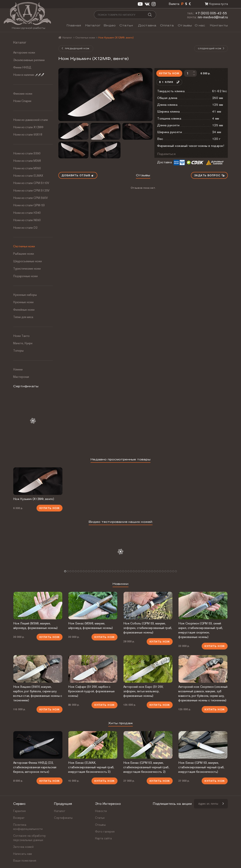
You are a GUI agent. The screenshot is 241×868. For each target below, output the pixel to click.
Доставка (147, 25)
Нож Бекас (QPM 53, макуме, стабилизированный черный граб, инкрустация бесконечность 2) (146, 767)
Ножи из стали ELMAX (28, 176)
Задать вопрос (209, 175)
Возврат (19, 818)
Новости (101, 811)
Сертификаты (63, 818)
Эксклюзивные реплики (29, 60)
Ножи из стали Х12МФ (28, 127)
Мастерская (21, 377)
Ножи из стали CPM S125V (31, 191)
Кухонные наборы (25, 295)
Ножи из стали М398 (27, 161)
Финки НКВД (22, 67)
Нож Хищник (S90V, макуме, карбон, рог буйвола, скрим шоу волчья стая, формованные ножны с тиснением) (38, 694)
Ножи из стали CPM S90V (31, 198)
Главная (74, 25)
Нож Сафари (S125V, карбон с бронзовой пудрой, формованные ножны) (91, 691)
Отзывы (185, 25)
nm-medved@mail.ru (213, 17)
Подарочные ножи (25, 276)
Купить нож (169, 73)
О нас (200, 25)
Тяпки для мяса (23, 317)
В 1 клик (169, 82)
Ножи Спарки (22, 101)
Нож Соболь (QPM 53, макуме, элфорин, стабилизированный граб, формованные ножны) (148, 628)
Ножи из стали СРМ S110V (31, 183)
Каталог (93, 25)
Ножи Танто (21, 336)
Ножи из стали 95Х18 (28, 135)
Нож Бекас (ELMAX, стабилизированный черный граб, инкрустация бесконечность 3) (91, 767)
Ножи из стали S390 (27, 153)
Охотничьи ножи (24, 246)
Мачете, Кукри (23, 343)
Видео (110, 25)
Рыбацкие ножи (24, 254)
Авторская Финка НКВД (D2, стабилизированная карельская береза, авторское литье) (35, 767)
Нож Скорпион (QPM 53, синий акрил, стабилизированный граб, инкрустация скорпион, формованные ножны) (201, 630)
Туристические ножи (27, 269)
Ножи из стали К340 (27, 213)
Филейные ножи (24, 310)
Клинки (18, 369)
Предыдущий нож (76, 48)
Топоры (18, 351)
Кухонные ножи (23, 302)
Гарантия (19, 811)
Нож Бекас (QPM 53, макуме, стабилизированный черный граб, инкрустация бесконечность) (201, 767)
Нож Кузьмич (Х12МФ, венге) (34, 499)
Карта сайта (103, 838)
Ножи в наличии (29, 75)
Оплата (167, 25)
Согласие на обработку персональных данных (29, 838)
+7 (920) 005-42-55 (211, 13)
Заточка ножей (23, 847)
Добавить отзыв (78, 175)
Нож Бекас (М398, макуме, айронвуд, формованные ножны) (90, 626)
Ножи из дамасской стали (31, 120)
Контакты (219, 25)
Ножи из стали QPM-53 (29, 205)
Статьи (126, 25)
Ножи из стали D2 (25, 228)
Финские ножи (23, 94)
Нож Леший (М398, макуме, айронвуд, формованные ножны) (35, 626)
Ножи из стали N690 (27, 220)
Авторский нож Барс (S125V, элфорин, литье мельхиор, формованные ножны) (143, 691)
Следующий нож (211, 48)
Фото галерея (105, 832)
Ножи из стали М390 (27, 168)
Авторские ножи (24, 53)
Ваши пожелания (25, 861)
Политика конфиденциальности (28, 827)
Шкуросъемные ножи (27, 261)
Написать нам (23, 854)
